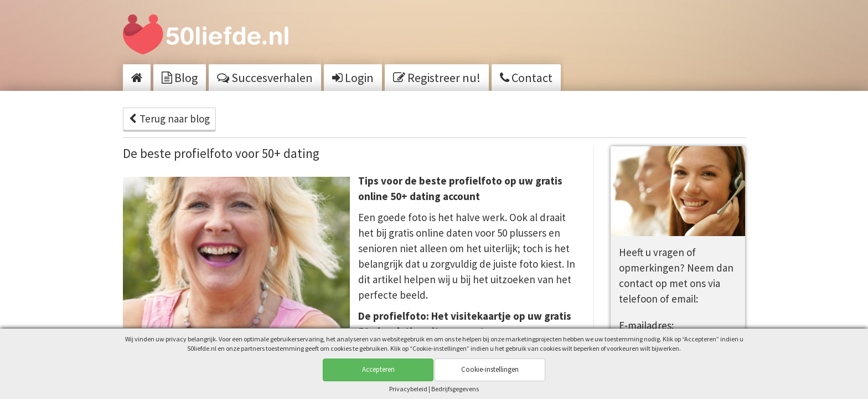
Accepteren (378, 369)
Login (353, 78)
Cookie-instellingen (490, 369)
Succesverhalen (265, 78)
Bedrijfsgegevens (455, 389)
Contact (526, 78)
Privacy (408, 389)
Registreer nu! (437, 78)
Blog (180, 78)
